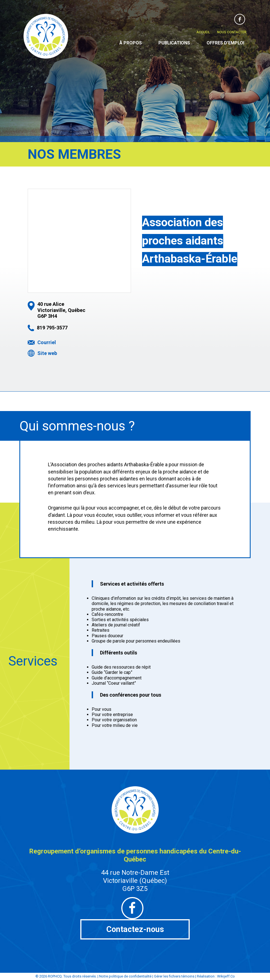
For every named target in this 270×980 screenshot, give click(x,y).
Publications (174, 43)
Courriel (47, 342)
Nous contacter (232, 32)
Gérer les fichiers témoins (174, 977)
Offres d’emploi (225, 43)
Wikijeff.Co (226, 977)
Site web (47, 353)
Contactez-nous (135, 929)
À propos (131, 43)
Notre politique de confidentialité (125, 977)
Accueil (203, 32)
